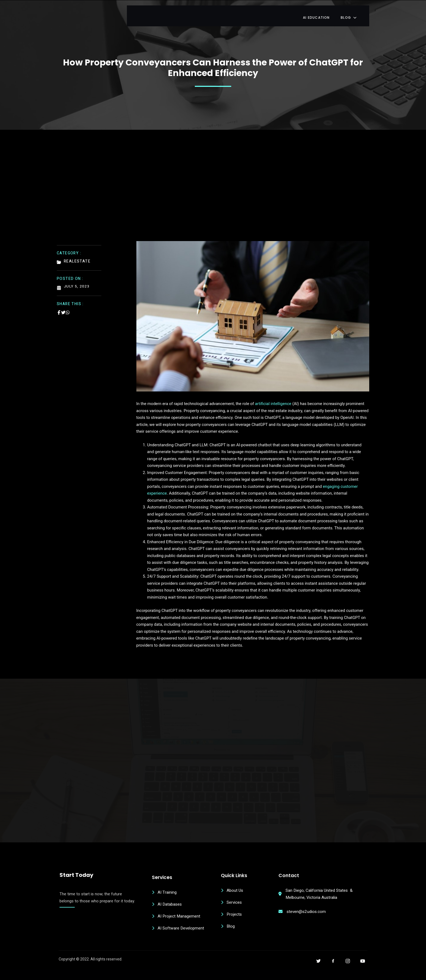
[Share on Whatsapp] (68, 309)
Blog (358, 12)
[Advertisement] (213, 193)
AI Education (324, 12)
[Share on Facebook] (59, 309)
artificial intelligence (274, 401)
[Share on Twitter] (63, 309)
